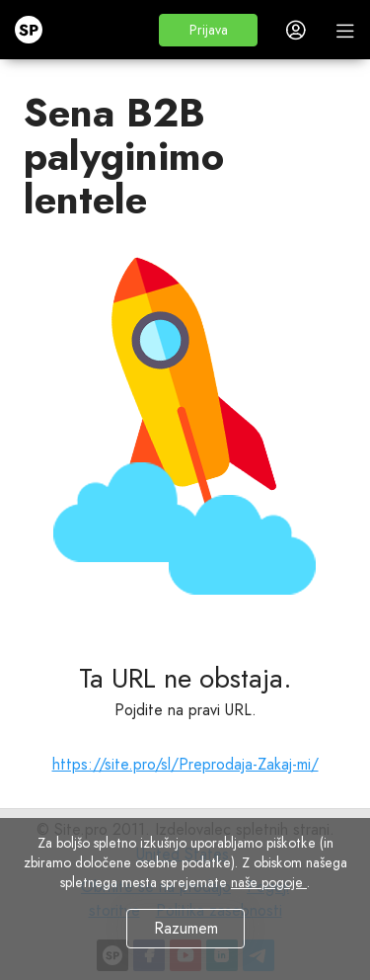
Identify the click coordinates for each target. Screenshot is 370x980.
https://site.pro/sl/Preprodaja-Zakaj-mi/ (185, 764)
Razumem (185, 928)
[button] (208, 30)
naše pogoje (269, 882)
